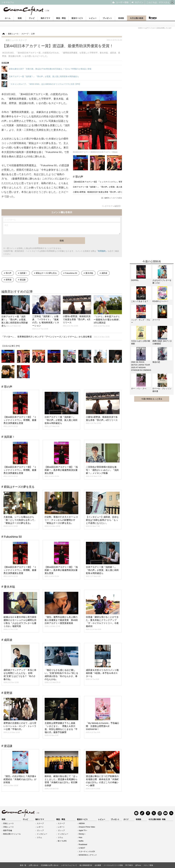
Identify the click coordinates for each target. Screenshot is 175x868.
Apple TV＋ (83, 830)
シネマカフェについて (69, 865)
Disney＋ (82, 834)
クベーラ (156, 320)
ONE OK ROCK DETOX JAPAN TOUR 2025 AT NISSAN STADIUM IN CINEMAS (141, 366)
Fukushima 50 (71, 273)
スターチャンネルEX (87, 851)
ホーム (8, 18)
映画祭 (121, 18)
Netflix (81, 841)
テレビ (32, 18)
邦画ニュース (8, 823)
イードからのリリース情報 (113, 865)
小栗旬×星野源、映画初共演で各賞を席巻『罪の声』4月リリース (101, 192)
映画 (20, 18)
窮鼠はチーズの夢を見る (46, 273)
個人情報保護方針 (86, 865)
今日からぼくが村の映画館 (141, 342)
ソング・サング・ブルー (141, 321)
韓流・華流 (61, 18)
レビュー (93, 18)
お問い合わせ (34, 865)
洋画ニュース (8, 827)
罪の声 (79, 177)
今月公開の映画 (137, 18)
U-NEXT (82, 848)
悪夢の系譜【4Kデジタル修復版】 (162, 342)
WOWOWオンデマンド (88, 855)
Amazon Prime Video (87, 827)
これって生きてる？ (140, 301)
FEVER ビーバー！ (161, 301)
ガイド (126, 819)
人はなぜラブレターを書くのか (162, 282)
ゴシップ (40, 830)
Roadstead (83, 844)
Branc (153, 18)
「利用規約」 (102, 251)
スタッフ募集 (148, 865)
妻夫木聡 (89, 273)
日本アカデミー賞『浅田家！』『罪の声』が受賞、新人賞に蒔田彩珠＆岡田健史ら (108, 187)
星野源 (9, 280)
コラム (39, 837)
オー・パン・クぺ (139, 388)
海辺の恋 (156, 362)
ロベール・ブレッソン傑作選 (162, 390)
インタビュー (42, 834)
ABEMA (82, 823)
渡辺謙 (23, 280)
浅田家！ (24, 273)
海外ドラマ (45, 18)
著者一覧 (23, 865)
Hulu (80, 837)
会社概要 (98, 865)
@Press (138, 865)
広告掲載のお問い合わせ (50, 865)
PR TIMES (129, 865)
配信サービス (77, 18)
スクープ (40, 823)
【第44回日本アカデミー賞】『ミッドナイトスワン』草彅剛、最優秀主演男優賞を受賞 (110, 182)
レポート (40, 827)
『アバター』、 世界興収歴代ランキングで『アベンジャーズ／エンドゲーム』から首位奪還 (55, 337)
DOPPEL (135, 280)
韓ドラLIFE (62, 841)
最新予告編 (8, 830)
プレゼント (107, 18)
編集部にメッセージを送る (113, 198)
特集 (164, 819)
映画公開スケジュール (12, 834)
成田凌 (104, 273)
